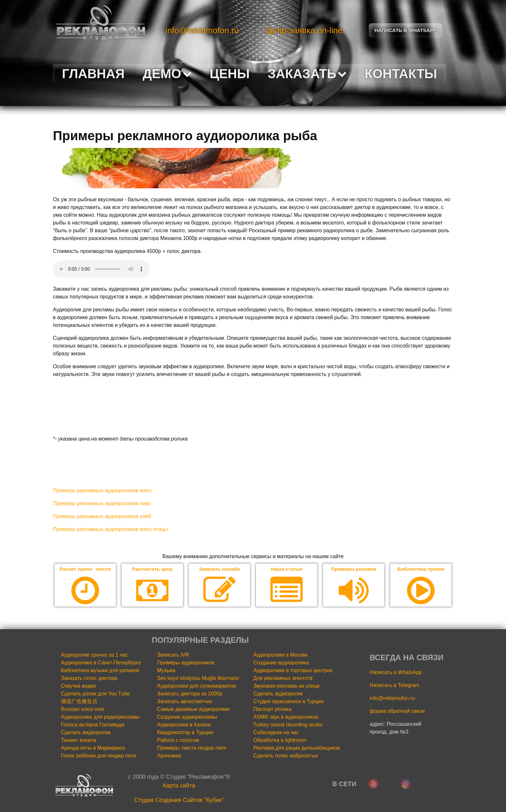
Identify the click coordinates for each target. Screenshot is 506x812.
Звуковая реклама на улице (287, 686)
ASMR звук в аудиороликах (286, 717)
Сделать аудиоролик (278, 694)
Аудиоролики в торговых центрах (293, 671)
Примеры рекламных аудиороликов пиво (102, 503)
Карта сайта (179, 786)
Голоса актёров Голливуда (93, 725)
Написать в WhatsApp (395, 673)
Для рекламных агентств (283, 678)
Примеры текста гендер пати (192, 748)
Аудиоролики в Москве (281, 655)
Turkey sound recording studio (288, 725)
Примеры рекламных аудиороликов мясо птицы (110, 529)
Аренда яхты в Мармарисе (93, 748)
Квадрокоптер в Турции (185, 733)
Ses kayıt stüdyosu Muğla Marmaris (198, 678)
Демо (167, 74)
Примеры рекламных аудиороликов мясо (102, 490)
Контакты (401, 74)
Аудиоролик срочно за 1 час (95, 655)
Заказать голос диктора (89, 678)
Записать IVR (173, 655)
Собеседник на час (276, 733)
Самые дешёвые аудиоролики (193, 709)
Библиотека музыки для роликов (100, 671)
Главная (93, 74)
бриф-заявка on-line (304, 30)
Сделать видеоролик (86, 733)
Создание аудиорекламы (187, 717)
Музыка (166, 671)
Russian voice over (83, 709)
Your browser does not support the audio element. (101, 269)
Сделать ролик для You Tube (95, 694)
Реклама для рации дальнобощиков (297, 748)
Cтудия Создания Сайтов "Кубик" (179, 800)
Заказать (307, 74)
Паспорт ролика (272, 709)
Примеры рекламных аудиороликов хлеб (102, 516)
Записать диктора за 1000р (190, 694)
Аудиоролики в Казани (184, 725)
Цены (230, 74)
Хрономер (169, 756)
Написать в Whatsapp (406, 30)
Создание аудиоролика (281, 663)
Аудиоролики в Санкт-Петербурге (101, 663)
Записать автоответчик (185, 702)
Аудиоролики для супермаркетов (197, 686)
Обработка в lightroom (280, 740)
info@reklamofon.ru (202, 30)
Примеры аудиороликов (186, 663)
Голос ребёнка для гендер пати (98, 756)
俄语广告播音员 (79, 702)
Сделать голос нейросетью (286, 756)
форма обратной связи (397, 711)
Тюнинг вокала (79, 740)
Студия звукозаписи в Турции (288, 702)
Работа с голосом (178, 740)
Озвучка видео (79, 686)
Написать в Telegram (394, 686)
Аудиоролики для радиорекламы (100, 717)
